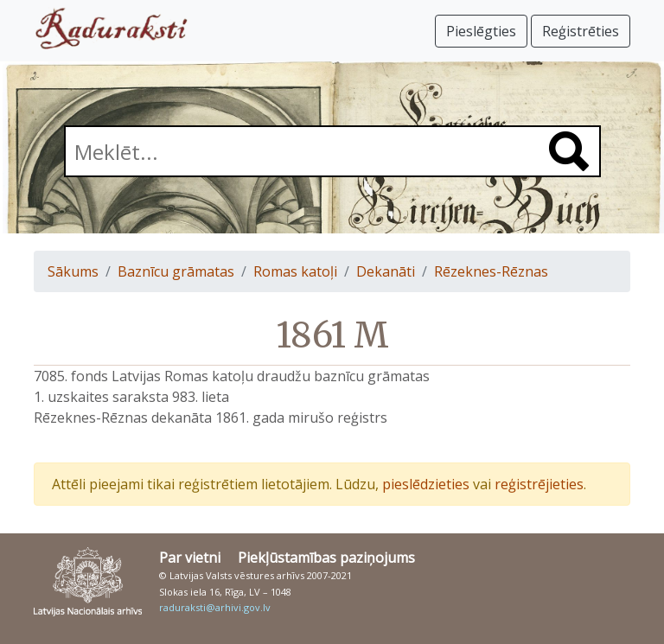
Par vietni (190, 558)
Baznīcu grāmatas (176, 271)
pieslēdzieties (426, 484)
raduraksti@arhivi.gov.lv (215, 607)
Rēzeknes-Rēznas (491, 271)
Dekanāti (386, 271)
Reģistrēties (581, 31)
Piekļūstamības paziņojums (326, 558)
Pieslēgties (481, 31)
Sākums (73, 271)
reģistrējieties (539, 484)
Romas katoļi (295, 271)
